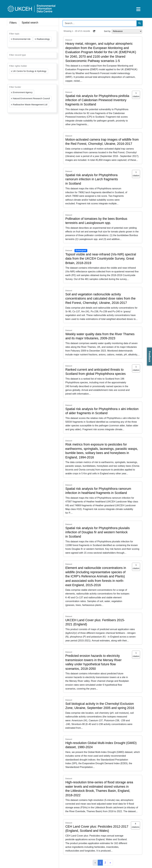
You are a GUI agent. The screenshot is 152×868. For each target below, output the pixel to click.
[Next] (110, 863)
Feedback (150, 357)
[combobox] (32, 39)
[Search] (140, 23)
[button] (94, 31)
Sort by (107, 31)
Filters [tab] (13, 23)
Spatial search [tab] (30, 23)
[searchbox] (10, 44)
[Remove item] (12, 39)
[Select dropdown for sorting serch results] (127, 31)
